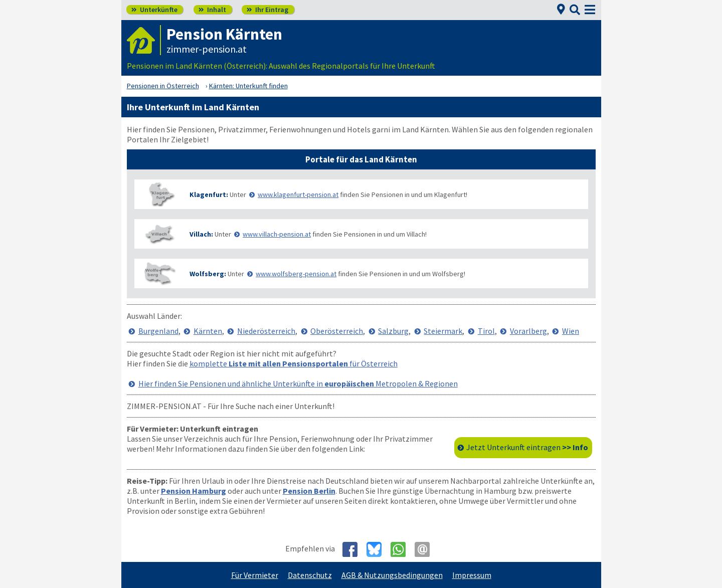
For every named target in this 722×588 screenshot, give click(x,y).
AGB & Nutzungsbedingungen (392, 575)
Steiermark (443, 331)
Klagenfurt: (209, 194)
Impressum (472, 575)
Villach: (201, 234)
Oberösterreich (337, 331)
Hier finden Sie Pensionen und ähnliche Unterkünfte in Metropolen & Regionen (298, 383)
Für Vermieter (255, 575)
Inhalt (212, 10)
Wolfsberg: (208, 274)
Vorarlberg (528, 331)
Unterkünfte (154, 10)
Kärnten (208, 331)
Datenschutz (310, 575)
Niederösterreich (266, 331)
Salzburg (393, 331)
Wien (571, 331)
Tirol (486, 331)
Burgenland (158, 331)
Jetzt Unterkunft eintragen (527, 447)
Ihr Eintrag (267, 10)
